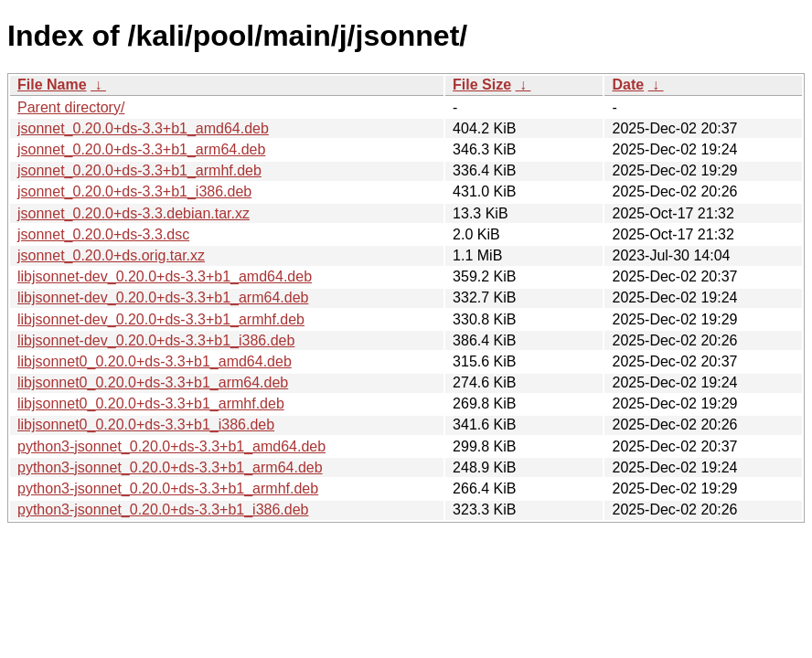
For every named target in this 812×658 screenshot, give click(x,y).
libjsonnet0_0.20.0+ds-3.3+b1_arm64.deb (153, 382)
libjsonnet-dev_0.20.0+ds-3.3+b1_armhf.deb (161, 319)
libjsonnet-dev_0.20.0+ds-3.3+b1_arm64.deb (163, 297)
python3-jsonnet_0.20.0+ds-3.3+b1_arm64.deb (170, 467)
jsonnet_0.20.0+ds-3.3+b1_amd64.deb (143, 128)
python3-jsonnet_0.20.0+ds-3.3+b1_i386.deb (163, 509)
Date (628, 85)
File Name (52, 85)
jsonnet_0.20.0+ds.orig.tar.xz (111, 255)
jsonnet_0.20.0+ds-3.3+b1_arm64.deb (141, 149)
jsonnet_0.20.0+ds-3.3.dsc (103, 234)
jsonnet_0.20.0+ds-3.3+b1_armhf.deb (139, 170)
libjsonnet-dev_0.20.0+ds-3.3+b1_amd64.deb (165, 276)
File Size (482, 85)
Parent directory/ (71, 107)
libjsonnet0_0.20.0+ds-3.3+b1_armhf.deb (151, 403)
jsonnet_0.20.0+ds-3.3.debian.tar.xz (134, 213)
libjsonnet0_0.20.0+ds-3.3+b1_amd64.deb (155, 361)
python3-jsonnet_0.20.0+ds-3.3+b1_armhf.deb (168, 488)
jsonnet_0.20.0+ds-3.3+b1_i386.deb (134, 191)
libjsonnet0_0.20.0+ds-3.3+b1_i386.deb (146, 425)
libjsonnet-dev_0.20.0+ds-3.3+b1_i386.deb (156, 340)
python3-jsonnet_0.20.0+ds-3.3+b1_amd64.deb (171, 446)
